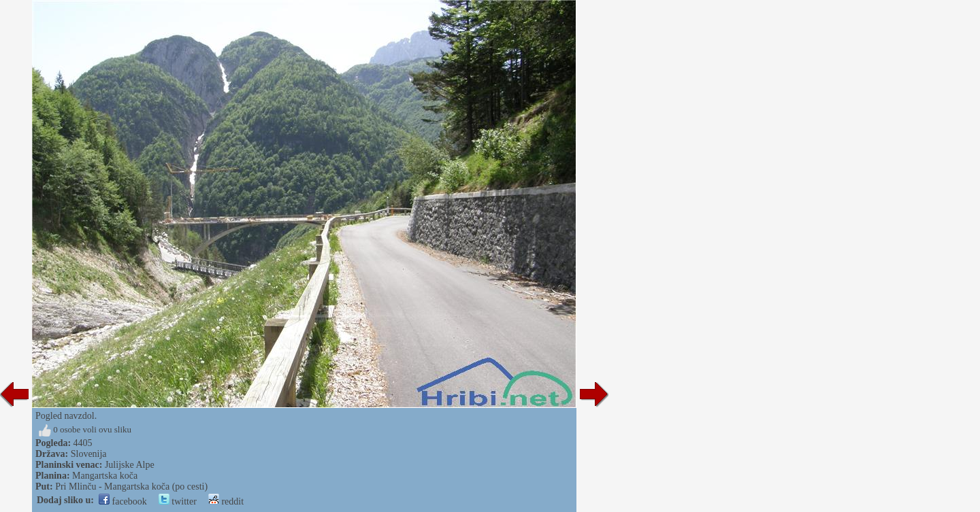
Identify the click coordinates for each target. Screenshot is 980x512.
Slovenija (89, 454)
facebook (123, 501)
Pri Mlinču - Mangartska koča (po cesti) (131, 487)
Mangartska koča (105, 476)
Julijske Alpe (130, 465)
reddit (226, 501)
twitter (178, 501)
